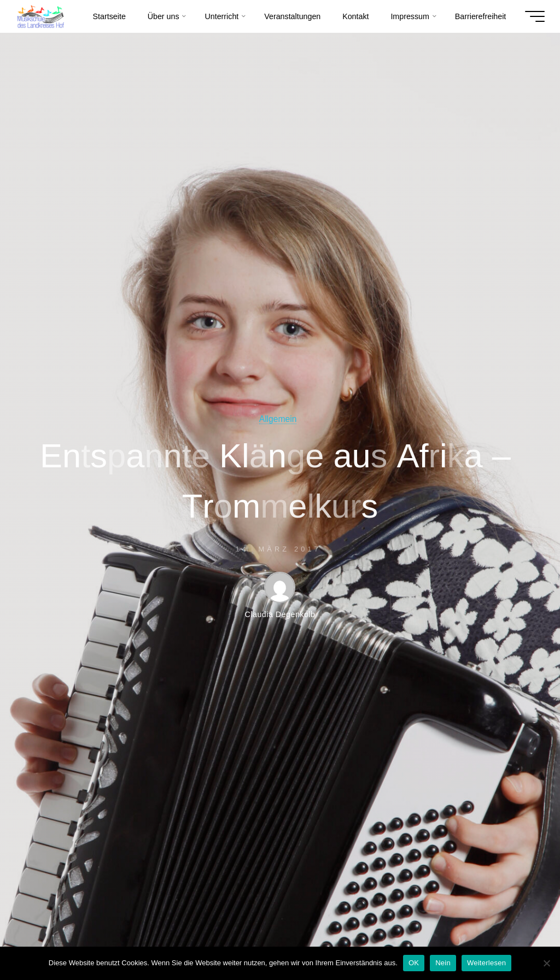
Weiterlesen (486, 963)
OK (414, 963)
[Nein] (546, 963)
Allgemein (278, 419)
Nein (443, 963)
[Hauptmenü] (535, 16)
